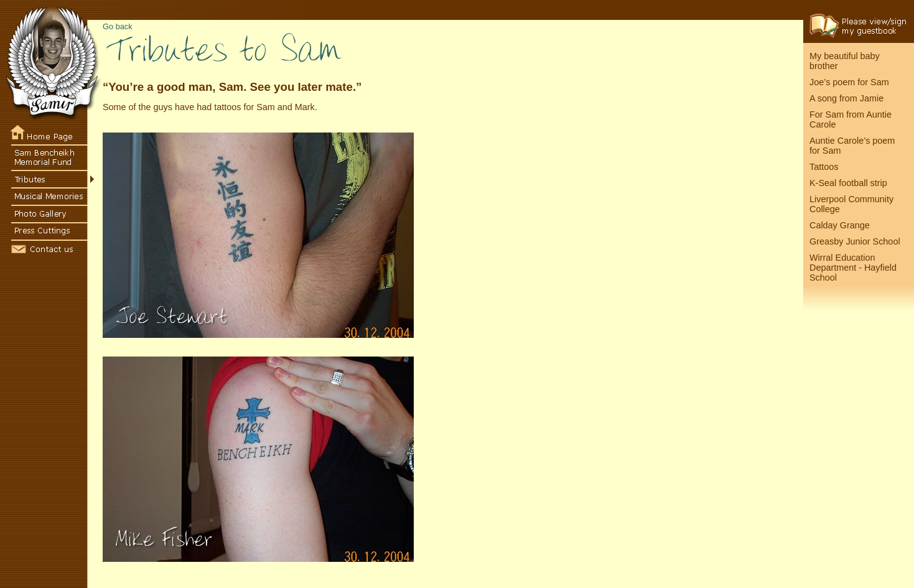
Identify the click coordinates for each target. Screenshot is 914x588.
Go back (118, 26)
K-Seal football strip (848, 183)
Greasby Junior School (855, 241)
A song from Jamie (846, 98)
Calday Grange (840, 225)
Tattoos (824, 167)
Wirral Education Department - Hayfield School (853, 268)
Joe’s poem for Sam (849, 82)
